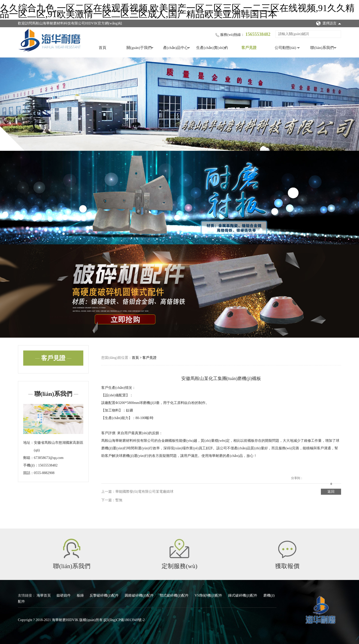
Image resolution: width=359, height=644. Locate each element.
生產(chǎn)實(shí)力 (212, 48)
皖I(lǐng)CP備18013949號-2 (124, 620)
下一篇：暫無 (112, 500)
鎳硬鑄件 (64, 595)
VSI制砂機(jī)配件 (209, 595)
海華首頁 (44, 595)
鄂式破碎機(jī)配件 (175, 595)
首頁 (102, 48)
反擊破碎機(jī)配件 (105, 595)
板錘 (81, 595)
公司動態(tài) (285, 48)
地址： (29, 443)
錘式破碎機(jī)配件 (243, 595)
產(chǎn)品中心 (176, 48)
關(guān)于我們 (139, 48)
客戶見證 (249, 48)
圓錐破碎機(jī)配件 (140, 595)
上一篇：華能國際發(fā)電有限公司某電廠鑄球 (137, 492)
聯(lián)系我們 (322, 48)
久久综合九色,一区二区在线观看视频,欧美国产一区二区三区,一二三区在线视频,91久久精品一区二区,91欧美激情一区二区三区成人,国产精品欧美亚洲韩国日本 (177, 11)
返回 (331, 492)
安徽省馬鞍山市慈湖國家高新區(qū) (59, 446)
